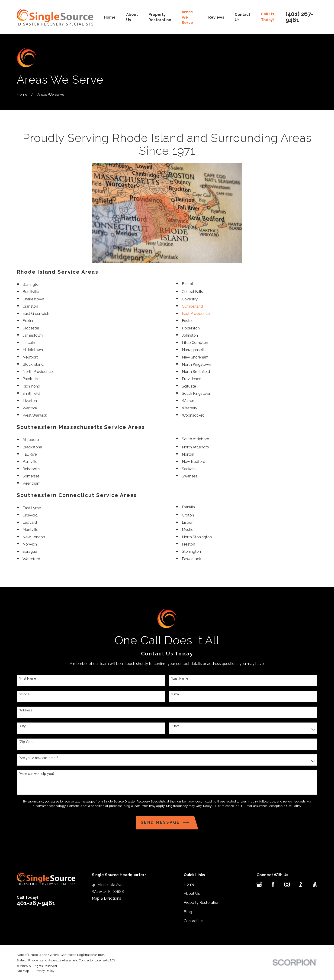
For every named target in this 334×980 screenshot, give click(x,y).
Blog (188, 912)
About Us (192, 893)
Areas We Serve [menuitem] (187, 17)
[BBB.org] (301, 884)
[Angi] (315, 884)
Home (189, 884)
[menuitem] (23, 971)
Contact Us (193, 921)
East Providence (196, 314)
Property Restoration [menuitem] (160, 17)
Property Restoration (202, 903)
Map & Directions (106, 898)
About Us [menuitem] (132, 17)
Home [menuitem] (110, 17)
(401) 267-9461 (299, 17)
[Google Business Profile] (259, 884)
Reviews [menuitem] (216, 17)
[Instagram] (287, 884)
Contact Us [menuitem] (242, 17)
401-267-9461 (36, 903)
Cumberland (192, 306)
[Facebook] (273, 884)
